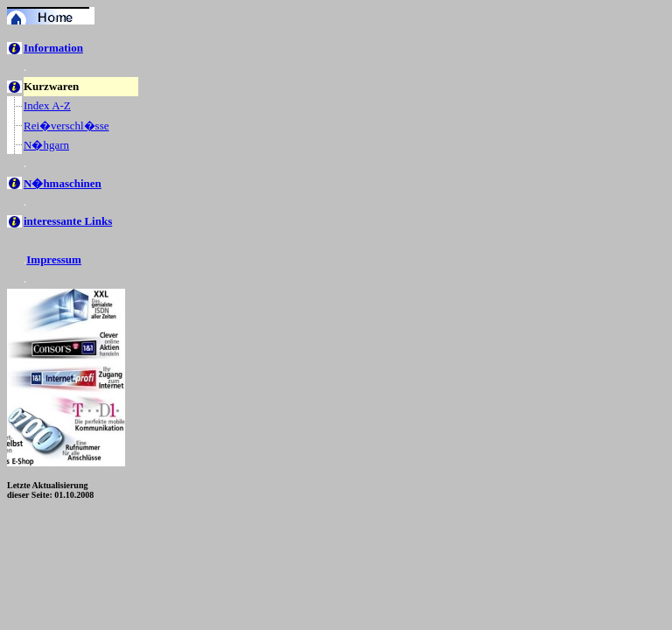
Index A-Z (47, 105)
